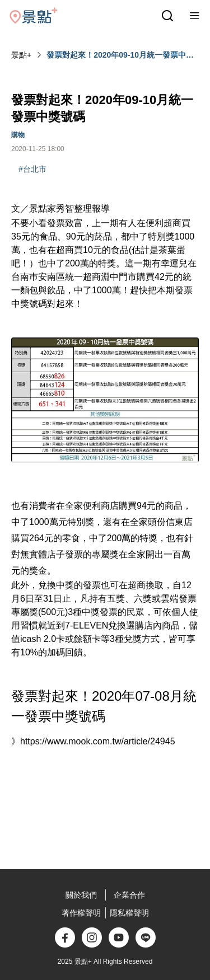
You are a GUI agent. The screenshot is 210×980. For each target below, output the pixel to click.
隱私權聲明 (129, 913)
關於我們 (81, 895)
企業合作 (129, 895)
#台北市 (32, 169)
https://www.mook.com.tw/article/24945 (98, 741)
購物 (18, 135)
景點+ (21, 55)
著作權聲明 (81, 913)
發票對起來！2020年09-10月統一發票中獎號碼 (120, 55)
